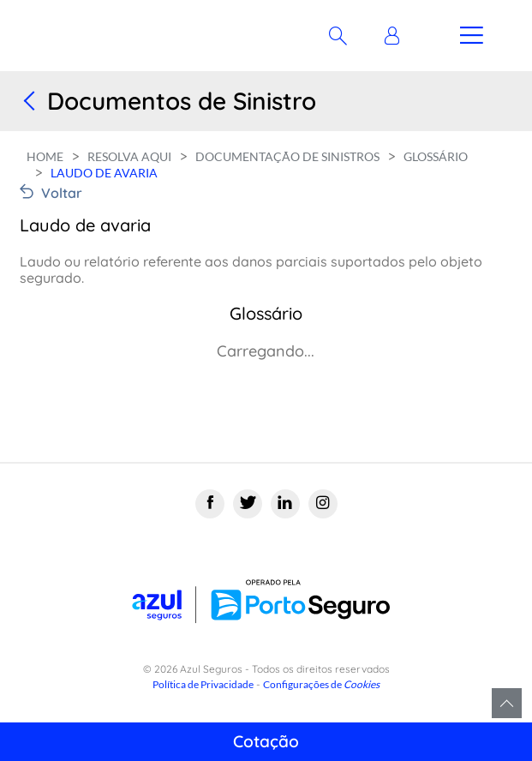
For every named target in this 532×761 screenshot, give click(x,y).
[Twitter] (248, 504)
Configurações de (321, 684)
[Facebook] (210, 504)
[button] (396, 36)
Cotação (266, 741)
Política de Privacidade (203, 684)
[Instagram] (323, 504)
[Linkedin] (285, 504)
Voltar (62, 193)
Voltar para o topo (507, 703)
